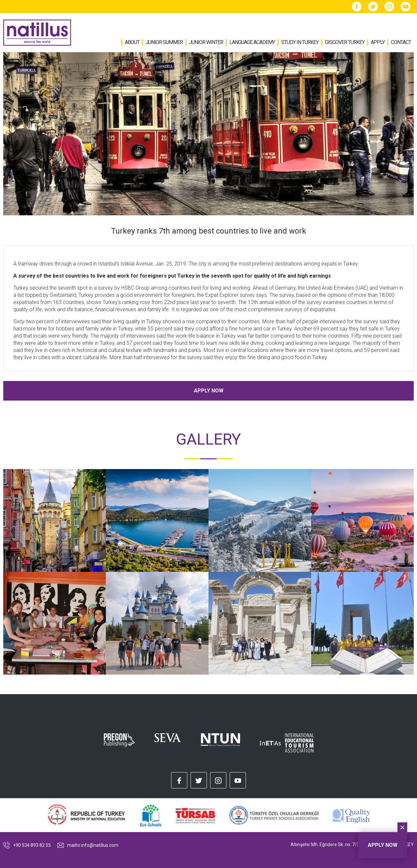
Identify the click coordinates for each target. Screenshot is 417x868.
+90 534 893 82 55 (27, 845)
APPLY (378, 42)
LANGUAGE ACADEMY (252, 42)
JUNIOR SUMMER (164, 42)
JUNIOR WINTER (206, 42)
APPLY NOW (209, 391)
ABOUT (132, 42)
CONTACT (401, 42)
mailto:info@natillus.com (88, 845)
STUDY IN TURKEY (300, 42)
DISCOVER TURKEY (345, 42)
